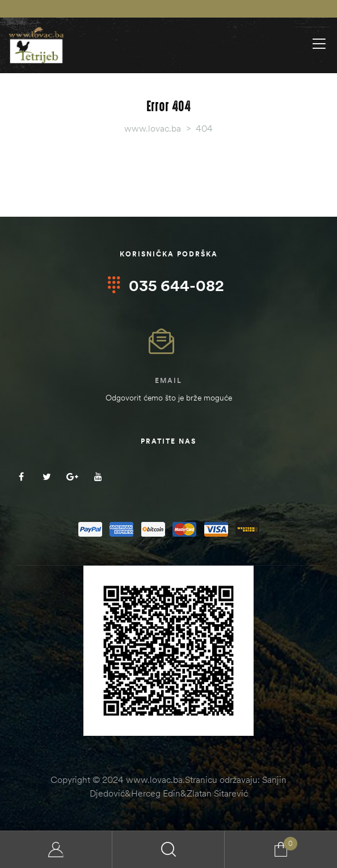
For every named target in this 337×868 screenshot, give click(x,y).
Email (168, 380)
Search (168, 850)
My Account (56, 850)
